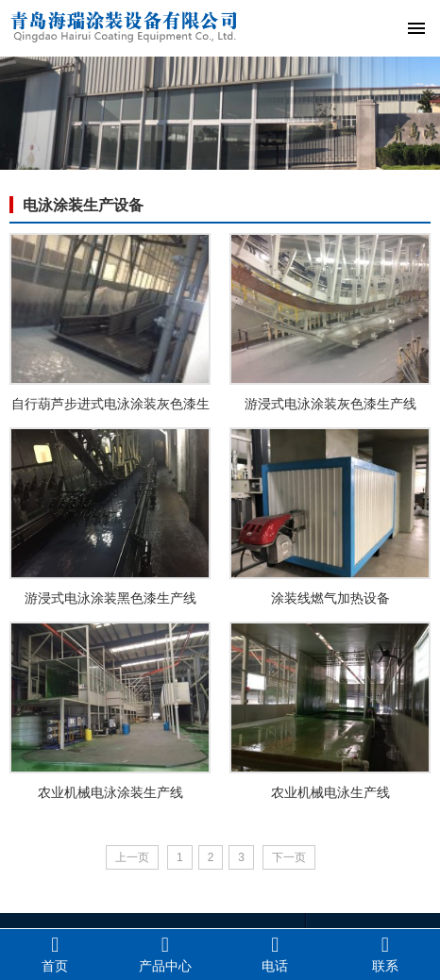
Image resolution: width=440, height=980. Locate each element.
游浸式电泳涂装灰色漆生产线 (330, 404)
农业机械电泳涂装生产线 (110, 792)
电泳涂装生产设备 (83, 205)
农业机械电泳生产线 (330, 792)
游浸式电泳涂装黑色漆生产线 (110, 598)
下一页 (289, 857)
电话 (275, 954)
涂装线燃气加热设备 (330, 598)
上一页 (132, 857)
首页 (55, 954)
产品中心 (166, 954)
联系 (386, 954)
